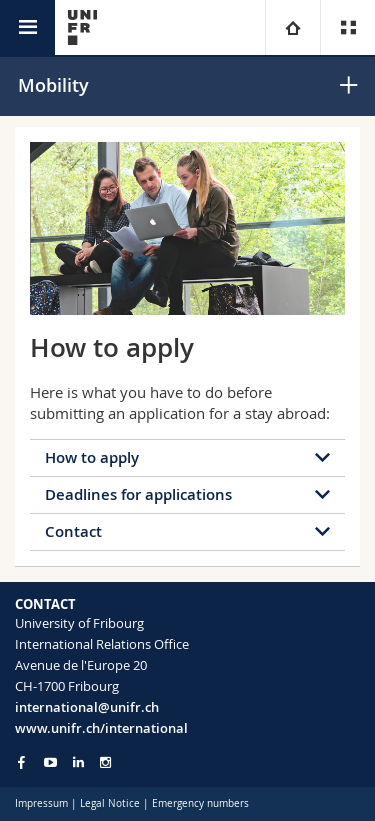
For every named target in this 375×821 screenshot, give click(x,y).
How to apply (92, 457)
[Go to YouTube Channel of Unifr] (50, 762)
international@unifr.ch (87, 707)
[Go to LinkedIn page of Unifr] (78, 762)
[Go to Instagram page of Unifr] (105, 762)
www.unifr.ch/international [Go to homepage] (101, 728)
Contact (73, 531)
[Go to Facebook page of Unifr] (21, 762)
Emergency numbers (200, 803)
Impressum (41, 803)
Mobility (53, 85)
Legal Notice (110, 803)
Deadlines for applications (138, 494)
